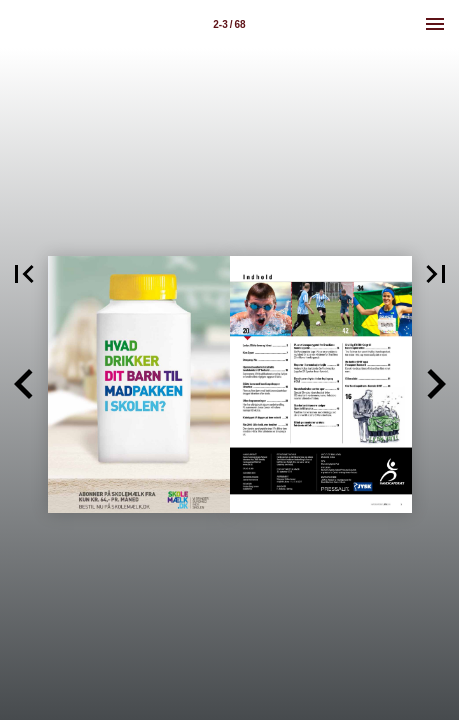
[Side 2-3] (230, 24)
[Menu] (435, 24)
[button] (24, 384)
